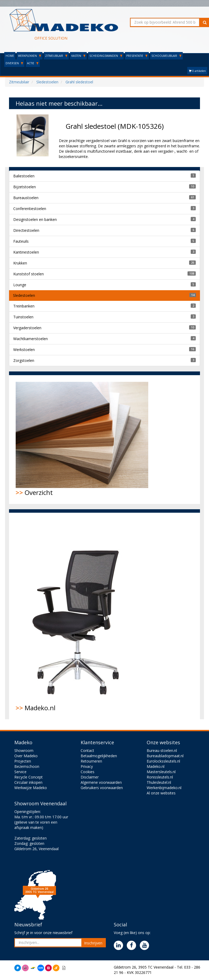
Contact (87, 750)
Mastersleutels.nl (161, 772)
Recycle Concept (29, 777)
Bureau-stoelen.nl (162, 750)
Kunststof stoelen (29, 274)
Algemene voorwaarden (101, 782)
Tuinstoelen (23, 317)
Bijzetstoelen (25, 187)
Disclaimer (90, 777)
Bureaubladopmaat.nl (165, 756)
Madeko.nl (79, 616)
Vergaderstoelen (27, 328)
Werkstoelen (24, 350)
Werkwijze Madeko (31, 788)
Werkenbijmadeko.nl (164, 788)
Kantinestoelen (26, 252)
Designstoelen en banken (35, 219)
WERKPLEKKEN (30, 56)
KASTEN (78, 56)
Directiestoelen (26, 230)
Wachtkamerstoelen (31, 339)
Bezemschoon (27, 766)
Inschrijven (93, 943)
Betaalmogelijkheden (99, 756)
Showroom (24, 750)
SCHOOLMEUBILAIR (166, 56)
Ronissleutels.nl (160, 777)
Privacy (87, 766)
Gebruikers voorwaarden (102, 788)
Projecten (23, 761)
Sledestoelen (24, 295)
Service (20, 772)
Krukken (20, 263)
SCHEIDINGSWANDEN (106, 56)
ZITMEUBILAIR (56, 56)
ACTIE (33, 63)
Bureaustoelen (26, 198)
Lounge (20, 285)
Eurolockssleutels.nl (163, 761)
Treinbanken (24, 306)
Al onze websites (161, 793)
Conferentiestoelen (30, 209)
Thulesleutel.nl (159, 782)
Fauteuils (21, 241)
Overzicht (82, 439)
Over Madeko (26, 756)
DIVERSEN (14, 63)
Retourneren (91, 761)
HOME (10, 56)
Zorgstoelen (24, 360)
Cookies (88, 772)
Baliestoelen (24, 176)
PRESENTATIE (137, 56)
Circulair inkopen (28, 782)
